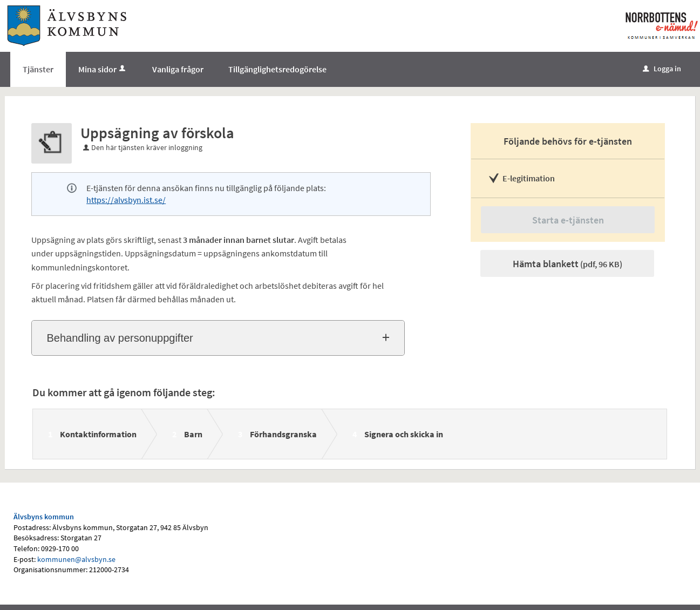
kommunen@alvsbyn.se (76, 559)
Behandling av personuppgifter (120, 338)
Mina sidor (103, 69)
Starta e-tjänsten (568, 220)
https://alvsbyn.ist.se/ (126, 200)
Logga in (662, 69)
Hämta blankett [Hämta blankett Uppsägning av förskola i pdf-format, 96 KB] (568, 264)
